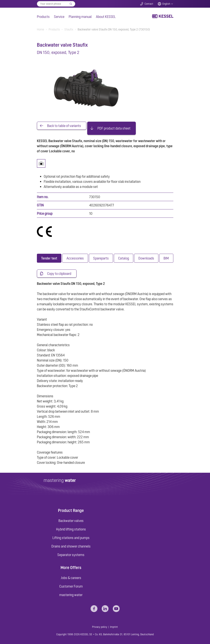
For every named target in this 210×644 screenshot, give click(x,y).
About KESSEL (106, 17)
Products (43, 17)
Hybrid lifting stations (71, 529)
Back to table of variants (64, 126)
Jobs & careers (71, 578)
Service (59, 17)
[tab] (49, 258)
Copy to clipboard (59, 274)
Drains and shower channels (71, 546)
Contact (149, 4)
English (166, 4)
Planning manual (80, 17)
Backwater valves (71, 521)
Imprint (114, 627)
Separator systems (71, 555)
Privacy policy (100, 627)
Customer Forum (71, 586)
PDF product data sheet (114, 128)
